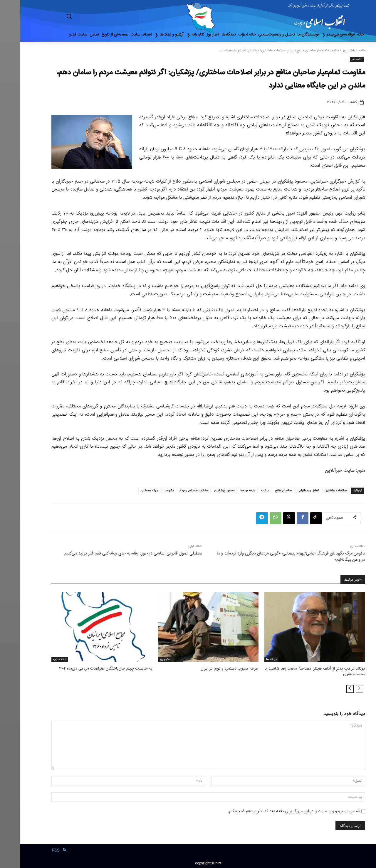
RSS (35, 850)
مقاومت (148, 491)
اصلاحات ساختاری (316, 491)
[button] (94, 16)
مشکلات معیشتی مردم (174, 491)
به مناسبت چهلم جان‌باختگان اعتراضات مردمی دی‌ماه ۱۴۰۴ (88, 669)
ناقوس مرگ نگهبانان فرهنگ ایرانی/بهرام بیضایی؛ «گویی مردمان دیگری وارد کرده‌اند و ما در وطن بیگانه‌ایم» (271, 557)
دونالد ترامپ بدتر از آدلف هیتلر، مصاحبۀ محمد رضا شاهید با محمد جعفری (294, 671)
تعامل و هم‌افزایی (288, 491)
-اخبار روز (329, 51)
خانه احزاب (40, 660)
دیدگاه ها (251, 660)
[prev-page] (339, 688)
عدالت (245, 491)
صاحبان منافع (263, 491)
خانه (342, 51)
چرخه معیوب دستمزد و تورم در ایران (211, 669)
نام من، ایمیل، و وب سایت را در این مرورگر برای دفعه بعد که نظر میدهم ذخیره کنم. (274, 810)
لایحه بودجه (228, 491)
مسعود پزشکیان (204, 491)
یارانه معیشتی (129, 491)
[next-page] (330, 688)
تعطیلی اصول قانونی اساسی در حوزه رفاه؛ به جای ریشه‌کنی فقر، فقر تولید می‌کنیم (113, 553)
